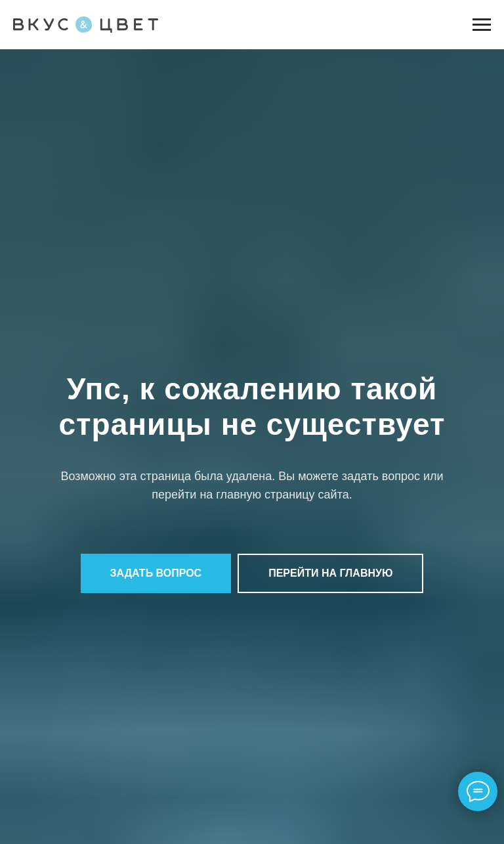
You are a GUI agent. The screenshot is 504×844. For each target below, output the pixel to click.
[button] (156, 573)
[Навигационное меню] (482, 25)
